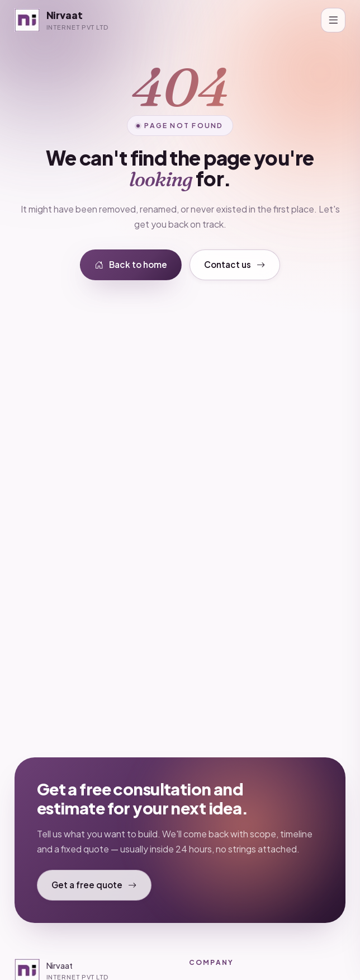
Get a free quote (94, 885)
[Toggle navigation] (333, 20)
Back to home (131, 265)
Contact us (235, 265)
